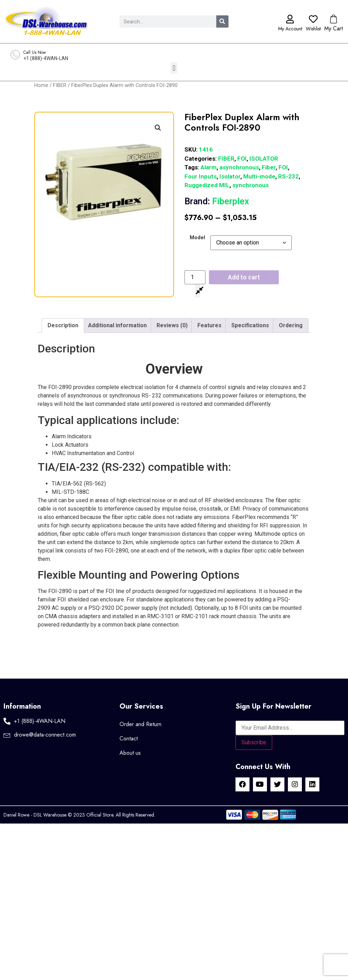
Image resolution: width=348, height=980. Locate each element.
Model (197, 238)
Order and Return (140, 724)
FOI (242, 159)
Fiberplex (217, 201)
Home (41, 85)
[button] (174, 68)
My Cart (333, 28)
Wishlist (313, 29)
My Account (290, 29)
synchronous (251, 185)
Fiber (269, 167)
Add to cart (244, 277)
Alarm (209, 167)
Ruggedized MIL (207, 185)
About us (130, 753)
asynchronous (239, 167)
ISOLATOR (264, 159)
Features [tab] (209, 325)
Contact (129, 738)
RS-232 (288, 176)
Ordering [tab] (291, 325)
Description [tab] (63, 325)
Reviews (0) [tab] (172, 325)
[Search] (222, 21)
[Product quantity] (195, 277)
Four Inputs (201, 176)
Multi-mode (259, 176)
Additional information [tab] (117, 325)
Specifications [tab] (250, 325)
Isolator (230, 176)
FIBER (60, 85)
